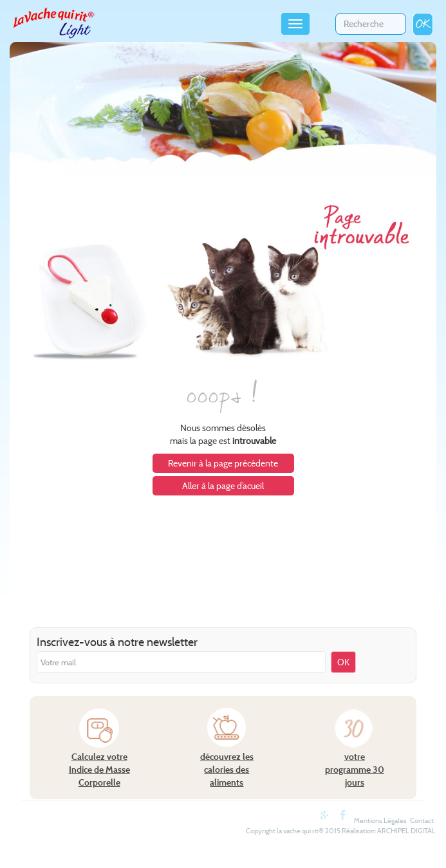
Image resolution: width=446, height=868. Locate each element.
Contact (422, 820)
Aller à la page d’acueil (223, 486)
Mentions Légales (380, 820)
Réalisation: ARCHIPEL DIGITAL (389, 831)
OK (423, 24)
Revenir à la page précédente (223, 463)
